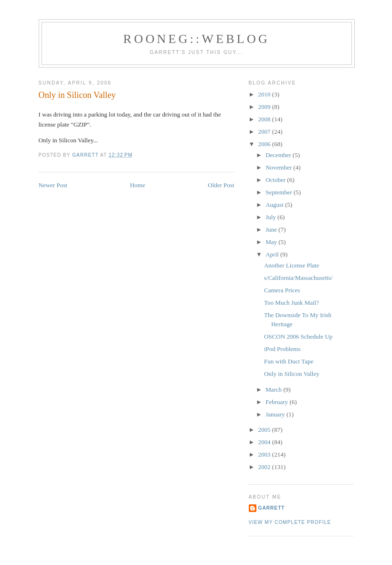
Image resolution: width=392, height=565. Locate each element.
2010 (265, 94)
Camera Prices (282, 290)
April (273, 254)
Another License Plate (292, 265)
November (279, 167)
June (272, 229)
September (280, 192)
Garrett (272, 508)
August (275, 205)
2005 (265, 430)
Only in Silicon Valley (292, 374)
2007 (265, 132)
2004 (265, 442)
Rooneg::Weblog (196, 39)
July (271, 217)
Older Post (221, 185)
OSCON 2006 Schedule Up (298, 336)
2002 (265, 467)
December (279, 155)
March (274, 389)
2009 (265, 107)
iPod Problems (282, 349)
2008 (265, 119)
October (276, 180)
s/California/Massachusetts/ (298, 278)
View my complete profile (290, 522)
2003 (265, 454)
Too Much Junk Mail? (291, 303)
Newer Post (53, 185)
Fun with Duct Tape (289, 361)
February (277, 402)
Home (138, 185)
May (272, 242)
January (276, 414)
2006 (265, 144)
